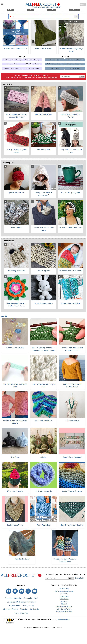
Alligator (43, 457)
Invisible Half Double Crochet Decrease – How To (72, 349)
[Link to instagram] (28, 591)
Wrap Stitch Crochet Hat (43, 421)
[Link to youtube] (35, 591)
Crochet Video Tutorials (32, 68)
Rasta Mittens (16, 228)
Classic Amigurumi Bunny (43, 303)
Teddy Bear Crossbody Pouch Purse (71, 151)
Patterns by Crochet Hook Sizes (12, 68)
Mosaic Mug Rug (43, 150)
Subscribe (24, 609)
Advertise (18, 598)
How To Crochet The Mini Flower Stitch (15, 385)
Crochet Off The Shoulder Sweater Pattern (72, 385)
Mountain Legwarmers (43, 114)
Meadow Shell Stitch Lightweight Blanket (71, 50)
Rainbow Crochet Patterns (75, 64)
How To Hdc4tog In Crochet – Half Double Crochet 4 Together (43, 349)
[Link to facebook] (9, 591)
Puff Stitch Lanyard (72, 421)
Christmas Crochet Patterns (75, 60)
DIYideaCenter (64, 599)
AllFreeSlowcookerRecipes (64, 607)
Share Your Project (11, 609)
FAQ (36, 598)
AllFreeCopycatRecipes (64, 609)
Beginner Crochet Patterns (55, 64)
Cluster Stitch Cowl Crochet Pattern (43, 229)
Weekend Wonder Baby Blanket (71, 271)
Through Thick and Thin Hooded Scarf (43, 194)
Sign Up (82, 77)
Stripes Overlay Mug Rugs (71, 193)
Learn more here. (64, 620)
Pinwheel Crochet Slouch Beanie (71, 228)
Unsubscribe (34, 609)
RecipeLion (64, 601)
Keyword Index (15, 606)
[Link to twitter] (15, 591)
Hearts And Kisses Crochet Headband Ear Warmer (16, 116)
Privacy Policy (43, 78)
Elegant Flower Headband (72, 457)
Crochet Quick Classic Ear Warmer (71, 116)
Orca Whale (15, 457)
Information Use (52, 78)
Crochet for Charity (12, 64)
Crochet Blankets (55, 60)
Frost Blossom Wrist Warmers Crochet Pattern (65, 560)
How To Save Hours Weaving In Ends (43, 385)
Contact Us (28, 598)
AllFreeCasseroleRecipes (64, 612)
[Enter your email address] (57, 578)
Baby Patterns (55, 68)
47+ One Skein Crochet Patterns (16, 49)
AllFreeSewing (64, 596)
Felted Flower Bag (43, 525)
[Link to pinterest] (22, 591)
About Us (9, 598)
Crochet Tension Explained (72, 491)
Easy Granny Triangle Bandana (72, 525)
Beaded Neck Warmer (15, 525)
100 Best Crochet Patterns (32, 64)
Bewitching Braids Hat (16, 271)
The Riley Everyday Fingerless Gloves (16, 151)
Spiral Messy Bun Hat (16, 193)
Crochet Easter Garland (15, 348)
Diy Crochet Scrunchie (43, 491)
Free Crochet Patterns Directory (12, 60)
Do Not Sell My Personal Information (21, 602)
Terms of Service (21, 613)
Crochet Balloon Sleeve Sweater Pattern (15, 422)
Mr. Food (64, 604)
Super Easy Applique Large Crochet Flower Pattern (16, 305)
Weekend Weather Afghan (71, 303)
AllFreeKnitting (64, 589)
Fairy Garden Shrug (22, 559)
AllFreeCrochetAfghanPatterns (64, 591)
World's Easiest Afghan (43, 49)
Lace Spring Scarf (43, 271)
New (4, 316)
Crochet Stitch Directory (32, 60)
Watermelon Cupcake (15, 491)
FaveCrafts (64, 594)
